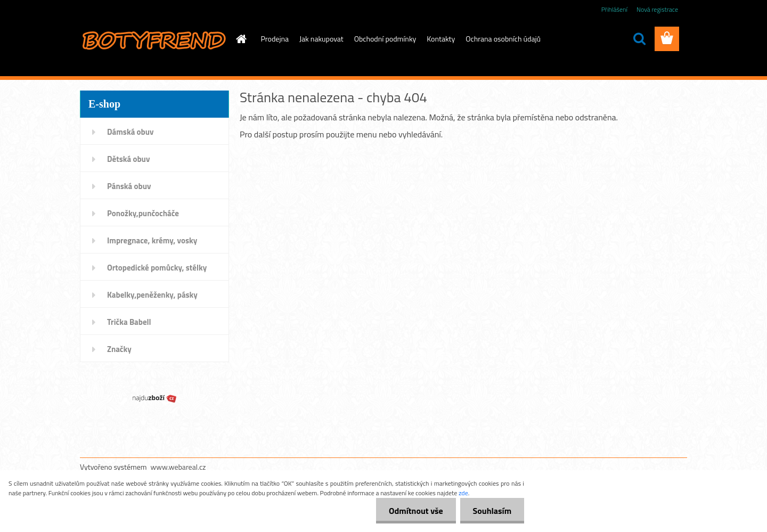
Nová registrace (657, 9)
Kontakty (441, 39)
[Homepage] (241, 39)
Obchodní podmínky (385, 39)
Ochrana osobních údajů (503, 39)
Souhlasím (491, 511)
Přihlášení (614, 9)
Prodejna (275, 39)
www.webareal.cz (178, 467)
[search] (639, 39)
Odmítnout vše (414, 511)
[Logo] (153, 39)
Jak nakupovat (321, 39)
